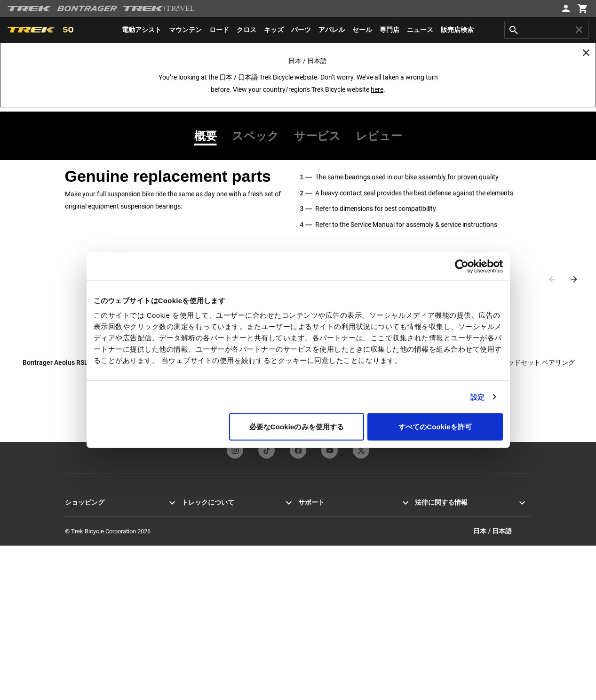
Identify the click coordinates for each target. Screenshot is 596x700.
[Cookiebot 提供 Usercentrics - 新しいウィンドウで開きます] (462, 266)
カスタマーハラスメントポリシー (461, 559)
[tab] (209, 136)
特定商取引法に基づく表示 (452, 548)
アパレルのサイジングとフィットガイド (353, 639)
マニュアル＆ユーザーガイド (338, 582)
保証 (304, 559)
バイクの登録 (317, 605)
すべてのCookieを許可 (435, 427)
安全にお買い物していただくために (347, 571)
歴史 (188, 537)
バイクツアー (83, 650)
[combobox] (546, 30)
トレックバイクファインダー (105, 627)
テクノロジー (200, 548)
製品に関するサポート (329, 593)
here (377, 89)
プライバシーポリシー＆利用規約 (461, 514)
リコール (427, 537)
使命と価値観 (200, 526)
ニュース (194, 514)
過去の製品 (314, 616)
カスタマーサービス (326, 514)
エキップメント (86, 571)
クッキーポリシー (439, 526)
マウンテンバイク (89, 526)
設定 (477, 397)
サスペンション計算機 (329, 627)
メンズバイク (83, 548)
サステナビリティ (206, 571)
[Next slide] (574, 279)
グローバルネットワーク (215, 593)
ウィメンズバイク (89, 559)
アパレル (77, 582)
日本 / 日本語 (502, 685)
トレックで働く (203, 582)
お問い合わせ (317, 526)
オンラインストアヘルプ (332, 537)
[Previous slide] (552, 279)
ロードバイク (83, 514)
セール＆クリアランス (95, 593)
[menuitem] (142, 30)
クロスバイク (83, 537)
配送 (304, 548)
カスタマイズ (83, 605)
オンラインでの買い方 (95, 616)
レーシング (197, 559)
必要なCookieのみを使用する (297, 427)
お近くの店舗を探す (92, 639)
